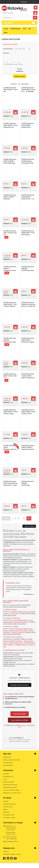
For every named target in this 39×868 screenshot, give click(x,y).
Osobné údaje (8, 763)
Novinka (15, 64)
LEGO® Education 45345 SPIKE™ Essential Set (28, 125)
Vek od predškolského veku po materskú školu (18, 621)
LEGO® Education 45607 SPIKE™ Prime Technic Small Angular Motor (28, 413)
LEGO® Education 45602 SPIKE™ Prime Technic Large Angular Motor (11, 413)
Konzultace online (9, 815)
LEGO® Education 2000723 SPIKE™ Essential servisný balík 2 (28, 448)
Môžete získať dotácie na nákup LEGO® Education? (18, 703)
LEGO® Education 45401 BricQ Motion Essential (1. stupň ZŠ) (11, 484)
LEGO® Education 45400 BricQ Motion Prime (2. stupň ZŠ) (28, 304)
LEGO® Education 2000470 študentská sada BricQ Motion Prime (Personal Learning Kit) (11, 343)
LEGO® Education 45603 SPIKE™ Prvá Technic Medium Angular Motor (10, 305)
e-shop (6, 29)
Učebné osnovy (28, 641)
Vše (5, 64)
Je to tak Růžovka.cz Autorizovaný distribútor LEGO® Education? (20, 698)
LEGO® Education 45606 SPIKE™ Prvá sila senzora (28, 233)
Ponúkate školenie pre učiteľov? (15, 707)
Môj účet (7, 754)
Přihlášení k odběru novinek (12, 854)
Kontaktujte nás (8, 776)
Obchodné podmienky (10, 785)
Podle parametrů (20, 76)
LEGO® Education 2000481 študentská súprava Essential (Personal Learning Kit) (28, 486)
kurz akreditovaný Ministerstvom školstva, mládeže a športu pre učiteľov (18, 630)
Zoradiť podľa (8, 49)
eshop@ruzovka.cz (12, 841)
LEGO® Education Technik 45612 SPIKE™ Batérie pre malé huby (28, 377)
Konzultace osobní (9, 818)
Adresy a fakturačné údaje (12, 760)
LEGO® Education (15, 29)
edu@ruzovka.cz (20, 725)
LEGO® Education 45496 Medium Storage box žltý (28, 161)
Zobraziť (6, 53)
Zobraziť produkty (20, 714)
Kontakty (6, 774)
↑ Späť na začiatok (29, 526)
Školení (5, 809)
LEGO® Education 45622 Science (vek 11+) (10, 376)
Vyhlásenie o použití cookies (12, 793)
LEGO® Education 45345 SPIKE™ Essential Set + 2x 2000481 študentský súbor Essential (28, 200)
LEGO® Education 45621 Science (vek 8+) (10, 233)
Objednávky (7, 757)
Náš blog (6, 851)
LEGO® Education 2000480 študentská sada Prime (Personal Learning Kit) (28, 270)
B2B (30, 29)
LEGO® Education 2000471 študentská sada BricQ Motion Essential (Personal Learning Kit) (10, 271)
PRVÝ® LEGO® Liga (21, 645)
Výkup (6, 33)
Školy (25, 29)
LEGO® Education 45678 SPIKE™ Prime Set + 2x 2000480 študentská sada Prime (28, 91)
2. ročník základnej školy (19, 620)
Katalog (6, 801)
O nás (5, 779)
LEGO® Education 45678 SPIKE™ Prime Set (11, 90)
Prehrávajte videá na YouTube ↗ (20, 685)
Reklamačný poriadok (10, 787)
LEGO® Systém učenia (16, 643)
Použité (20, 64)
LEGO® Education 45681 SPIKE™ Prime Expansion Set (11, 125)
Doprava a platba (9, 782)
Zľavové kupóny (8, 765)
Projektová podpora (9, 804)
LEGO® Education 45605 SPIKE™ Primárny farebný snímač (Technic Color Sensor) (28, 342)
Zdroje (5, 643)
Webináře (6, 812)
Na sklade (9, 64)
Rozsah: (20, 69)
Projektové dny (8, 807)
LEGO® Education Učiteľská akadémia (18, 640)
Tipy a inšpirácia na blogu (20, 720)
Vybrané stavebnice (17, 632)
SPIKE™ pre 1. (15, 614)
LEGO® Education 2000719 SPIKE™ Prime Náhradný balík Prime (10, 162)
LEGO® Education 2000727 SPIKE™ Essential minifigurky (10, 198)
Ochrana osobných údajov (11, 790)
